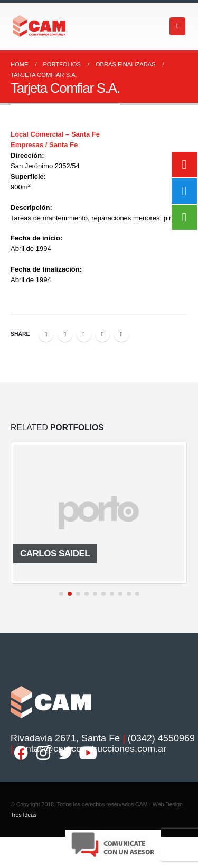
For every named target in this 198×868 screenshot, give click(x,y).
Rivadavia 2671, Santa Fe (65, 738)
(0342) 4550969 (161, 738)
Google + (102, 334)
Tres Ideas (23, 815)
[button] (61, 594)
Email (121, 334)
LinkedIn (84, 334)
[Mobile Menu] (178, 26)
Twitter (65, 334)
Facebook (46, 334)
